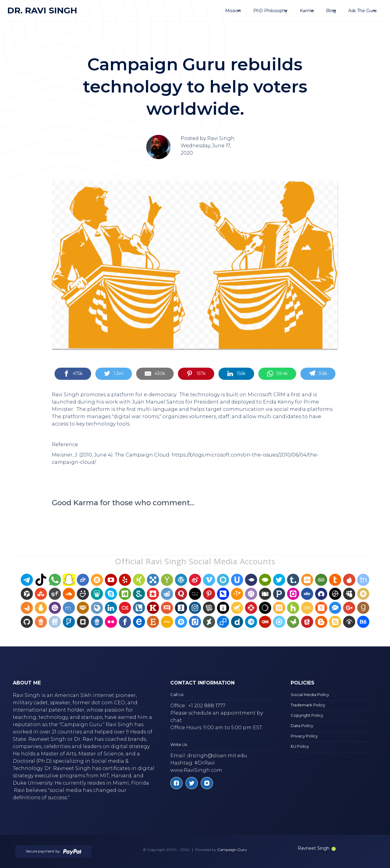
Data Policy (302, 726)
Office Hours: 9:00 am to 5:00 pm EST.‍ (217, 728)
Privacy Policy (304, 736)
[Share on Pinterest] (196, 374)
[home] (42, 10)
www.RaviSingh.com (196, 770)
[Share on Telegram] (318, 374)
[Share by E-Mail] (155, 374)
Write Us (179, 744)
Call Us (177, 695)
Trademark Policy (308, 705)
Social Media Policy (310, 695)
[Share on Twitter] (114, 374)
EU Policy (300, 746)
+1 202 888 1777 (207, 706)
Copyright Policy (307, 715)
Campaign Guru (232, 850)
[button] (233, 11)
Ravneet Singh (317, 848)
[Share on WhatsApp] (277, 374)
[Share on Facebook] (73, 374)
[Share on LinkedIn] (236, 374)
